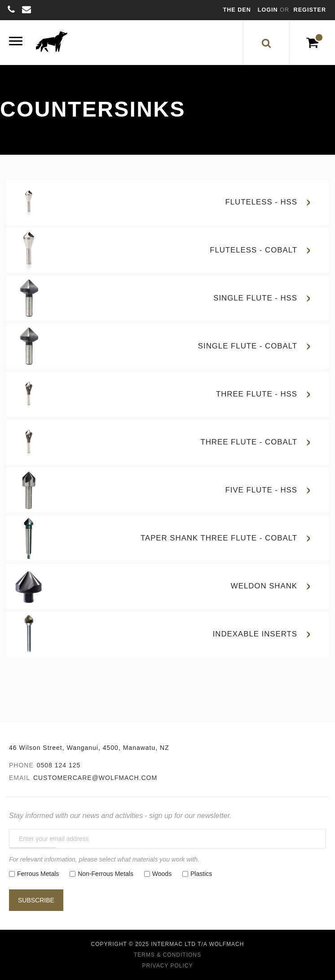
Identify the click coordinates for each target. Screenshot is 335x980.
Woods (162, 874)
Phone (21, 765)
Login (269, 10)
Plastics (201, 874)
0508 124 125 (59, 765)
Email (20, 778)
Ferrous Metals (38, 874)
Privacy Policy (168, 966)
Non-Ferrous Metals (106, 874)
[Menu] (16, 42)
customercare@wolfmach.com (95, 778)
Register (310, 10)
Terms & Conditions (167, 955)
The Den (237, 10)
